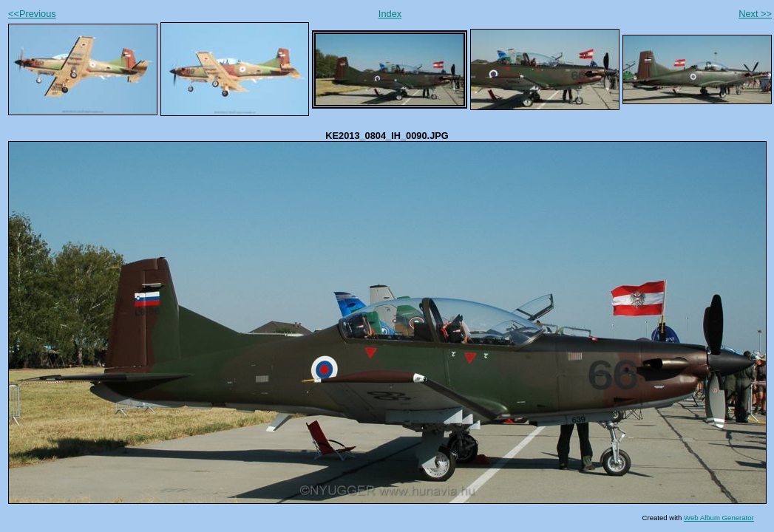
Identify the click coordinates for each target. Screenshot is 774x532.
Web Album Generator (719, 518)
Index (390, 14)
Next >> (755, 14)
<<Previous (32, 14)
